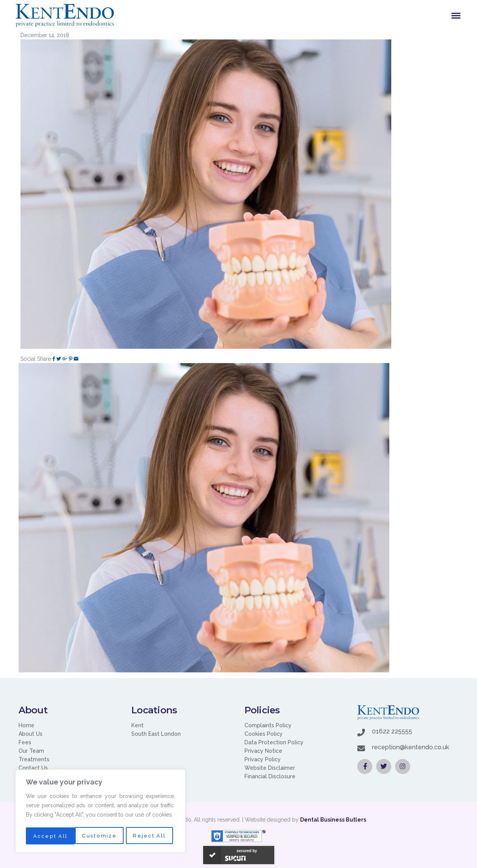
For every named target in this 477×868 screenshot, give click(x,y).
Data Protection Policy (274, 742)
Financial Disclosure (270, 776)
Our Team (31, 751)
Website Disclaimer (270, 768)
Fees (25, 742)
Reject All (101, 836)
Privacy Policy (263, 759)
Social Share (36, 359)
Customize (50, 836)
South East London (156, 734)
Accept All (151, 836)
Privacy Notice (263, 751)
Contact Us (33, 768)
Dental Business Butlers (333, 820)
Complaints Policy (268, 725)
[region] (100, 812)
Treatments (34, 759)
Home (26, 725)
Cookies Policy (264, 734)
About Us (31, 734)
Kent (137, 725)
